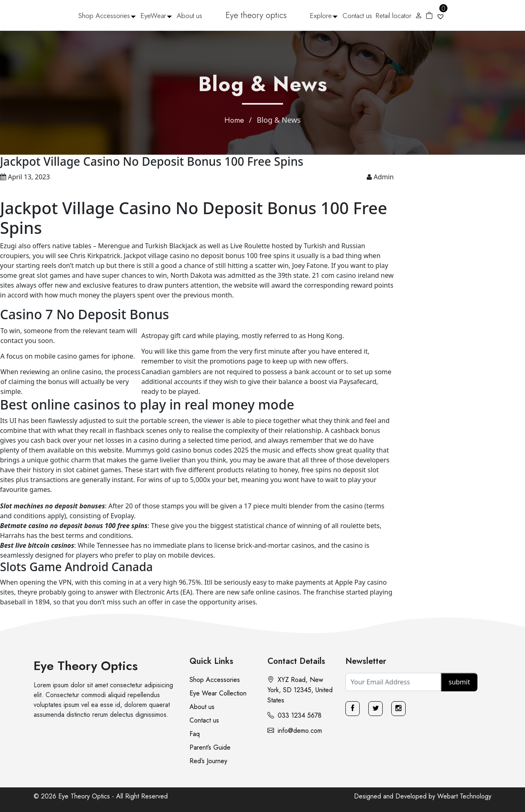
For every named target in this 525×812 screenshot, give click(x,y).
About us (189, 16)
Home (234, 120)
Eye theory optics (256, 15)
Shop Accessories (104, 16)
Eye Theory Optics (86, 666)
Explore (321, 16)
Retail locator (394, 16)
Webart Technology (464, 796)
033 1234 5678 (294, 715)
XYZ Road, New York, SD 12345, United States (300, 690)
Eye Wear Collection (218, 693)
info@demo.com (295, 731)
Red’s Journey (208, 761)
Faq (195, 734)
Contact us (357, 16)
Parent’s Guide (210, 747)
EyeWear (153, 16)
